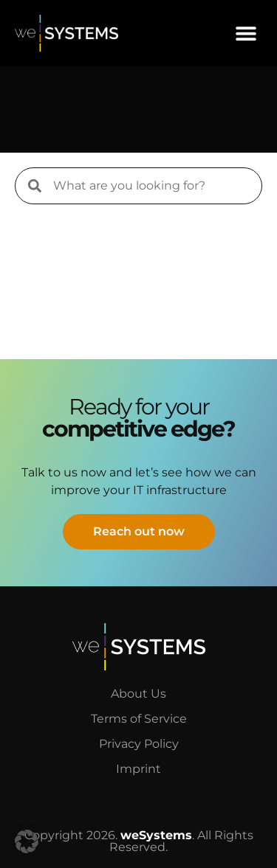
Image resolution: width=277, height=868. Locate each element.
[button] (246, 33)
